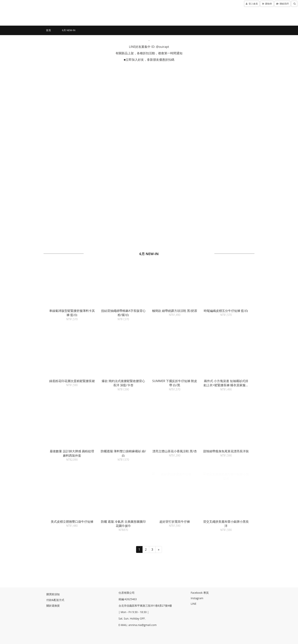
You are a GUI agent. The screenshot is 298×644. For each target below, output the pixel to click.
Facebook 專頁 (200, 592)
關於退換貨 (53, 605)
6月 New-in (69, 30)
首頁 (48, 30)
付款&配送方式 (55, 599)
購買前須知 (53, 594)
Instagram (197, 598)
